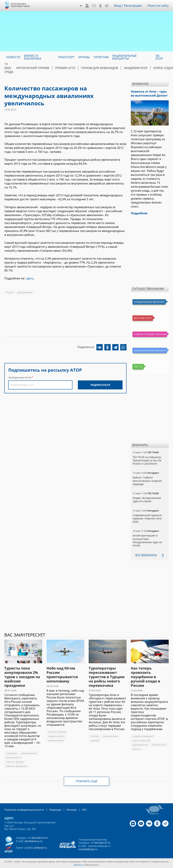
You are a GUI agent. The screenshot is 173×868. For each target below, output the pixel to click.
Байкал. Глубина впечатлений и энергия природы (147, 481)
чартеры (95, 740)
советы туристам (141, 740)
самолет (137, 749)
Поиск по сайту (158, 6)
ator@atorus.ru (34, 841)
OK (100, 6)
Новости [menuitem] (13, 57)
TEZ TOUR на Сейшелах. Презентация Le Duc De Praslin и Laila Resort (147, 460)
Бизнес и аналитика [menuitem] (32, 57)
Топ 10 (138, 367)
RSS (84, 810)
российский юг (14, 758)
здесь (30, 278)
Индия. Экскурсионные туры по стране (147, 500)
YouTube (87, 6)
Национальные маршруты (150, 350)
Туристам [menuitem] (101, 57)
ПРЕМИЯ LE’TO (65, 68)
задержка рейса (56, 736)
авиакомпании (25, 292)
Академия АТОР (136, 68)
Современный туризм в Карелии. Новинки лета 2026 (147, 518)
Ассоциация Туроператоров (20, 5)
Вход (118, 6)
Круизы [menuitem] (84, 57)
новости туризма (15, 762)
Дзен (81, 6)
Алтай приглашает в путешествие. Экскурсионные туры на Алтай (147, 540)
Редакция (55, 810)
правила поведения (143, 736)
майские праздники (16, 766)
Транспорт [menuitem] (66, 57)
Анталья (94, 736)
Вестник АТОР (143, 318)
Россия (9, 292)
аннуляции (12, 753)
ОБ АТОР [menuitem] (159, 57)
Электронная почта (20, 377)
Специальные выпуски (149, 302)
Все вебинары (146, 555)
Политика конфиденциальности (24, 810)
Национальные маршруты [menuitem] (125, 57)
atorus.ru (79, 865)
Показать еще (87, 781)
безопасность (159, 745)
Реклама (72, 810)
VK (94, 6)
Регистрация (133, 6)
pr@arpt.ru (40, 848)
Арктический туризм (33, 68)
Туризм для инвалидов (99, 68)
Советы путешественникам (150, 334)
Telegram (107, 6)
